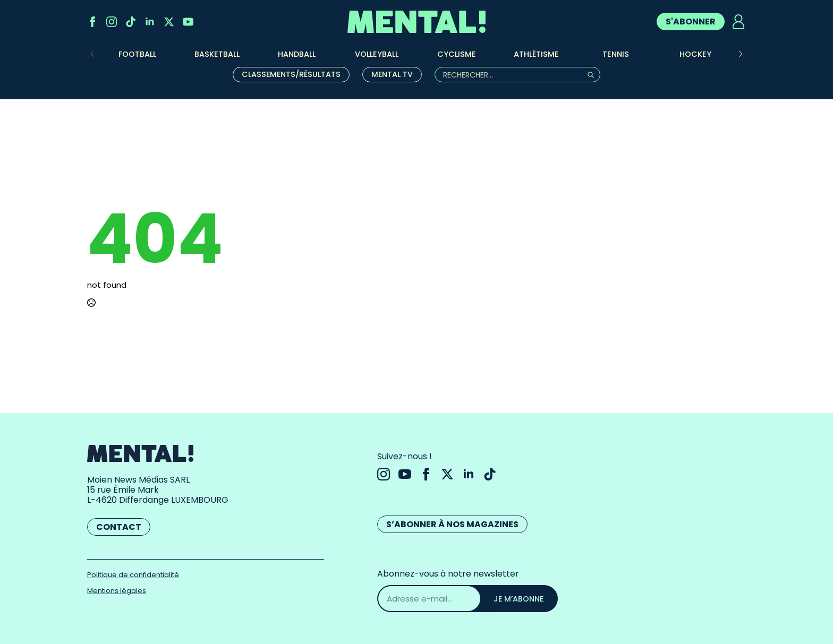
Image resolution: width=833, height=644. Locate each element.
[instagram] (112, 22)
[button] (741, 54)
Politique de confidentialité (133, 575)
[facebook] (92, 22)
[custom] (131, 22)
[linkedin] (150, 22)
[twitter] (169, 22)
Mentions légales (117, 591)
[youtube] (188, 22)
